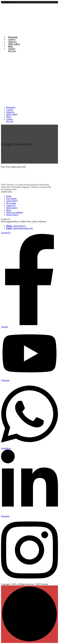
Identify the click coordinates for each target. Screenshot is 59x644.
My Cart (12, 51)
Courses (12, 39)
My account (11, 203)
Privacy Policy (12, 215)
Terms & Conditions (15, 212)
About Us (12, 42)
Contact (12, 49)
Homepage (13, 37)
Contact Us (11, 205)
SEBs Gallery (14, 44)
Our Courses (11, 198)
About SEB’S (12, 201)
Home (9, 196)
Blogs (11, 46)
